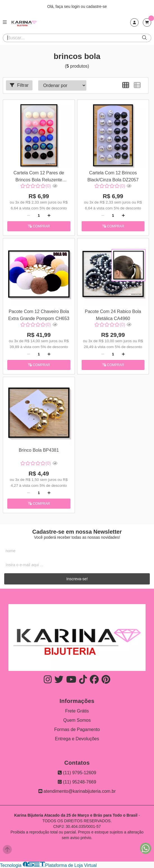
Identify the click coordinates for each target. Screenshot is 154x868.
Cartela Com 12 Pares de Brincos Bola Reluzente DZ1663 (39, 177)
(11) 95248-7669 (77, 782)
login (76, 6)
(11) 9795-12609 (77, 773)
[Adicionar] (49, 216)
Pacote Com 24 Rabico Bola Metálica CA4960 (113, 315)
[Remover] (28, 216)
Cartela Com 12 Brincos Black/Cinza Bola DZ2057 (113, 176)
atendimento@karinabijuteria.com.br (77, 791)
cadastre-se (97, 6)
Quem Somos (77, 720)
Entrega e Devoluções (77, 739)
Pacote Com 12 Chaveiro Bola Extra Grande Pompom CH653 (39, 315)
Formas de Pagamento (77, 729)
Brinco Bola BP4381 (39, 450)
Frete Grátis (77, 711)
